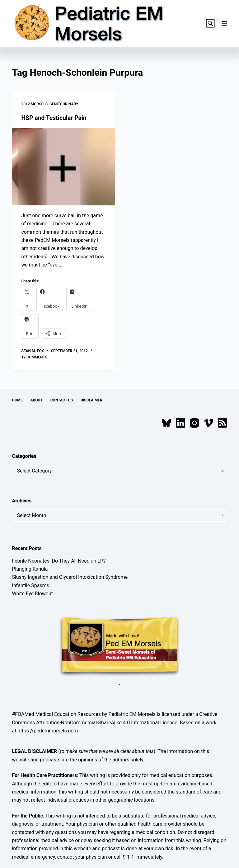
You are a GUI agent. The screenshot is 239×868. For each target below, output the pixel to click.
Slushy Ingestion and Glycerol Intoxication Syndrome (70, 577)
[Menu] (224, 23)
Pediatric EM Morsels (132, 714)
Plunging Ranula (30, 569)
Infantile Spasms (30, 585)
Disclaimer (91, 400)
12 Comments (34, 357)
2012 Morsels (34, 104)
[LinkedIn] (180, 423)
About (36, 400)
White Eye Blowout (32, 594)
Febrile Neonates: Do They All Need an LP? (59, 561)
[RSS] (223, 423)
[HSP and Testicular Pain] (63, 167)
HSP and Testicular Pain (55, 118)
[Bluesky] (166, 423)
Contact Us (62, 400)
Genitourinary (64, 104)
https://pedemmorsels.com (48, 731)
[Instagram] (194, 423)
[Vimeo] (209, 423)
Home (17, 400)
